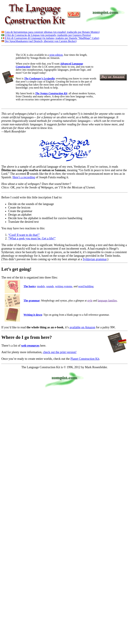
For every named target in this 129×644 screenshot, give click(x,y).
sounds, (50, 286)
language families (107, 301)
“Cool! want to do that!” (24, 235)
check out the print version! (60, 352)
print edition (56, 55)
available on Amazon (82, 327)
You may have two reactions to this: (23, 228)
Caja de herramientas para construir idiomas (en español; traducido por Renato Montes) (52, 32)
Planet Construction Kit (85, 359)
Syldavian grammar (95, 259)
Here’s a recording (24, 177)
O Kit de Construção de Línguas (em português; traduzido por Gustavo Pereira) (48, 35)
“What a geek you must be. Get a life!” (32, 238)
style (90, 301)
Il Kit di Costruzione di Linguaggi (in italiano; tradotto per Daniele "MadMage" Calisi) (52, 38)
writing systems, (64, 286)
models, (41, 286)
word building (86, 286)
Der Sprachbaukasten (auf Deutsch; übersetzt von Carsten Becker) (41, 41)
